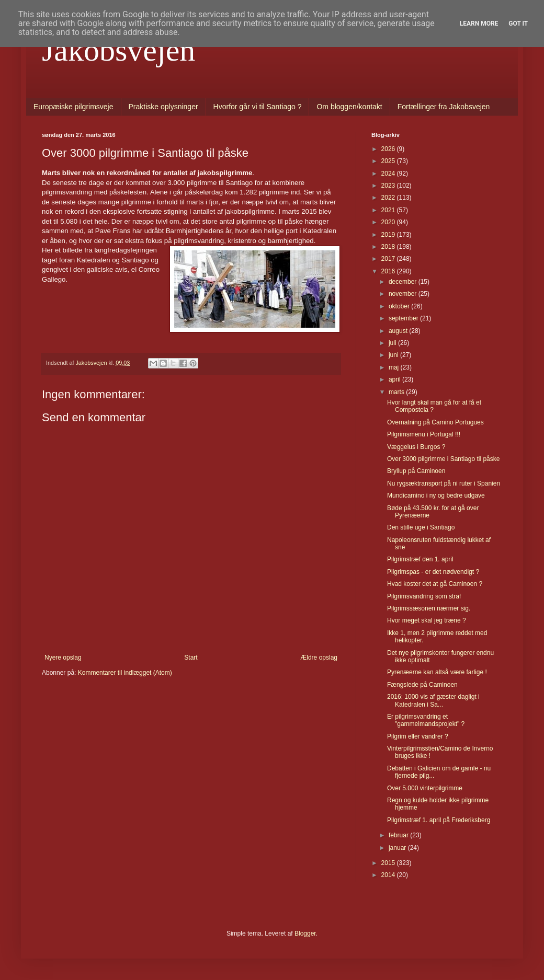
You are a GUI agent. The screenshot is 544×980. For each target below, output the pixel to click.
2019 (389, 235)
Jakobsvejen (118, 50)
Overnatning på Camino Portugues (435, 422)
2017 (389, 259)
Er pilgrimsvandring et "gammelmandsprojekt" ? (426, 720)
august (399, 331)
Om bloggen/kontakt (349, 107)
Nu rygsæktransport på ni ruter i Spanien (444, 483)
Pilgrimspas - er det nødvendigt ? (433, 572)
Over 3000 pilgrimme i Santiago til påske (443, 459)
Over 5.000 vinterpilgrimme (425, 788)
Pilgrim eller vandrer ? (418, 736)
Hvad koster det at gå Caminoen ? (435, 584)
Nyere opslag (63, 658)
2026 (389, 149)
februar (399, 835)
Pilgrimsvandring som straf (424, 596)
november (404, 294)
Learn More (479, 24)
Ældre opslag (319, 658)
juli (393, 343)
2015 (389, 863)
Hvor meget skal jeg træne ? (427, 620)
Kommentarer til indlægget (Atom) (125, 673)
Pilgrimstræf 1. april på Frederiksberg (439, 820)
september (404, 318)
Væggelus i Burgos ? (416, 447)
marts (397, 392)
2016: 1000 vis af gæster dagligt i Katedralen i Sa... (433, 700)
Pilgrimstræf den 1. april (420, 559)
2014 (389, 875)
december (404, 282)
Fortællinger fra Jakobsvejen (444, 107)
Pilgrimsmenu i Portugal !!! (424, 434)
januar (398, 848)
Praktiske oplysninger (163, 107)
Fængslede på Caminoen (422, 685)
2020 (389, 222)
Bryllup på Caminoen (416, 471)
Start (191, 658)
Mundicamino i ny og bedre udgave (436, 495)
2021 (389, 210)
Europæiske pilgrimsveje (73, 107)
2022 (389, 198)
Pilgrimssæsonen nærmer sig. (429, 608)
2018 (389, 247)
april (395, 379)
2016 (389, 271)
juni (394, 355)
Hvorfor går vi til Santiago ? (258, 107)
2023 (389, 186)
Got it (518, 24)
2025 (389, 161)
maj (395, 367)
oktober (400, 306)
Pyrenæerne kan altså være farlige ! (437, 672)
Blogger (305, 933)
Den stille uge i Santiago (421, 527)
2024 (389, 174)
